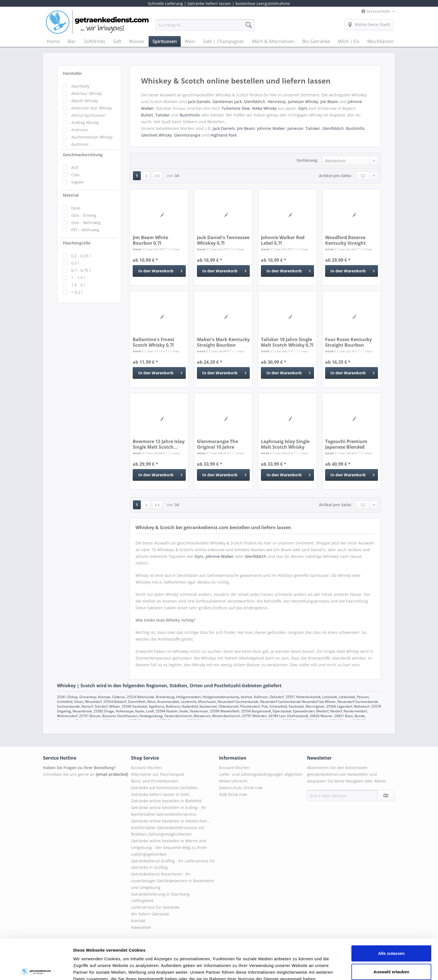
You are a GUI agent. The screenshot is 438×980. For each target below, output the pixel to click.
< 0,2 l (77, 292)
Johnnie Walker (271, 128)
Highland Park (223, 135)
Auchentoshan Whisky (92, 137)
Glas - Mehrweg (86, 223)
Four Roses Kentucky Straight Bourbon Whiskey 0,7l (348, 342)
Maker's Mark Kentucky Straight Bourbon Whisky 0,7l (223, 342)
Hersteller (72, 73)
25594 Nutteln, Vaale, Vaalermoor (182, 711)
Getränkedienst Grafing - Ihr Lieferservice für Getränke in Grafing (173, 864)
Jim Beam (330, 102)
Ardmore (79, 130)
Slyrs (303, 108)
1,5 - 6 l (78, 285)
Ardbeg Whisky (85, 122)
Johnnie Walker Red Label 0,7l (283, 240)
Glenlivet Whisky (156, 135)
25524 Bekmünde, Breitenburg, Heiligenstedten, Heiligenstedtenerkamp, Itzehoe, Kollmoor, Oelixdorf (205, 697)
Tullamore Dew (236, 108)
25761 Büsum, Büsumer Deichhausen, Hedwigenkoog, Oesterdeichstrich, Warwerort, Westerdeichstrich (160, 716)
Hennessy (277, 102)
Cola (75, 175)
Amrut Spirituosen (88, 115)
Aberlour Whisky (87, 93)
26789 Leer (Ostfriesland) (288, 716)
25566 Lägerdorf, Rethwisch (348, 706)
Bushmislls (190, 115)
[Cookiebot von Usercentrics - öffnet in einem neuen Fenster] (36, 969)
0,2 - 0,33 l (81, 256)
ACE (75, 167)
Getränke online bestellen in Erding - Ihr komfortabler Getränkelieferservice (169, 811)
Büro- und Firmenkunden (155, 781)
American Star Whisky (92, 108)
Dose (76, 208)
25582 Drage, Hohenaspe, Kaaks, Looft (124, 711)
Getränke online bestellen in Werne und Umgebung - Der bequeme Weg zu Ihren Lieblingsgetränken (169, 847)
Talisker (163, 115)
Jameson (295, 128)
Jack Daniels (199, 102)
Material (71, 195)
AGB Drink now (233, 794)
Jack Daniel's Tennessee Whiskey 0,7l (223, 240)
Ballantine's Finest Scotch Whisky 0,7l (153, 342)
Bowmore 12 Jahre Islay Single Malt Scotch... (159, 444)
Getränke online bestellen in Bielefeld (166, 801)
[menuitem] (205, 28)
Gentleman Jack (227, 102)
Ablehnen (391, 948)
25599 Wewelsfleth (225, 711)
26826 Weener (321, 716)
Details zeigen (297, 969)
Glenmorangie (187, 135)
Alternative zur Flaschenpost (158, 774)
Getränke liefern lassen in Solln (160, 794)
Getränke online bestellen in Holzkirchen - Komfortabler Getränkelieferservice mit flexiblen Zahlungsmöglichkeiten (170, 828)
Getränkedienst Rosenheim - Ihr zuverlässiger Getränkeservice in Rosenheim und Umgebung (172, 881)
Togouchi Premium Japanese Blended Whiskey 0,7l (346, 444)
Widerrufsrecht (233, 781)
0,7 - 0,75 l (81, 270)
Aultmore (80, 144)
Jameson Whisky (303, 102)
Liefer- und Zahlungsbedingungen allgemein (261, 774)
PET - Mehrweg (85, 230)
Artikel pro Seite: (335, 176)
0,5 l (75, 263)
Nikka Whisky (264, 108)
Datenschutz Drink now (241, 788)
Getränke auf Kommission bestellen (164, 788)
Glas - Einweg (84, 215)
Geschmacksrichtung (83, 155)
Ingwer (78, 182)
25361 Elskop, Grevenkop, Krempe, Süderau (91, 697)
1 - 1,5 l (78, 278)
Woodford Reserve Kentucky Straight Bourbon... (345, 240)
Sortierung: (307, 160)
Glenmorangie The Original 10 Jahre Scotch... (217, 444)
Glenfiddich (255, 102)
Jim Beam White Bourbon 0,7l (150, 240)
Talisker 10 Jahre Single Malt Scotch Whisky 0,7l (287, 342)
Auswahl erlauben (391, 930)
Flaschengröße (77, 243)
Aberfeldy (80, 86)
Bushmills (355, 128)
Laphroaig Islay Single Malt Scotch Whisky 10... (285, 444)
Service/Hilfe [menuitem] (376, 11)
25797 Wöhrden (254, 716)
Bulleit (147, 115)
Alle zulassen (391, 912)
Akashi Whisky (84, 101)
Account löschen (146, 768)
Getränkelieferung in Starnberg (160, 894)
